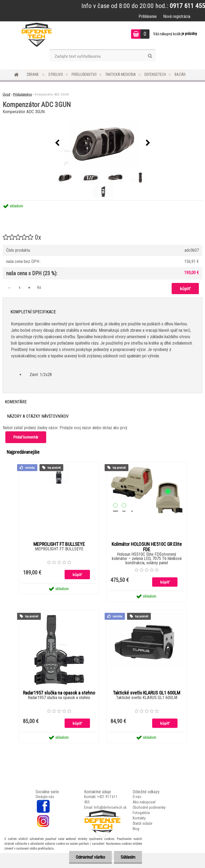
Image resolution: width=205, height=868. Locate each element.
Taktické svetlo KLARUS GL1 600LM (147, 693)
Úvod (6, 94)
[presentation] (57, 143)
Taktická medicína (121, 74)
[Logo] (37, 35)
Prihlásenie (148, 16)
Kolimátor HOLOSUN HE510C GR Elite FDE (147, 547)
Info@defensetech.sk (110, 807)
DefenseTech (155, 74)
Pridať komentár (26, 437)
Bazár (180, 74)
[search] (150, 56)
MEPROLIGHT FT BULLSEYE (59, 544)
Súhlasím (128, 857)
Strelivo (56, 74)
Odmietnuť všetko (90, 857)
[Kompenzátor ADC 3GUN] (102, 143)
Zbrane (33, 74)
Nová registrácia (177, 16)
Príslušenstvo (84, 74)
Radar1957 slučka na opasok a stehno (59, 693)
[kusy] (19, 288)
